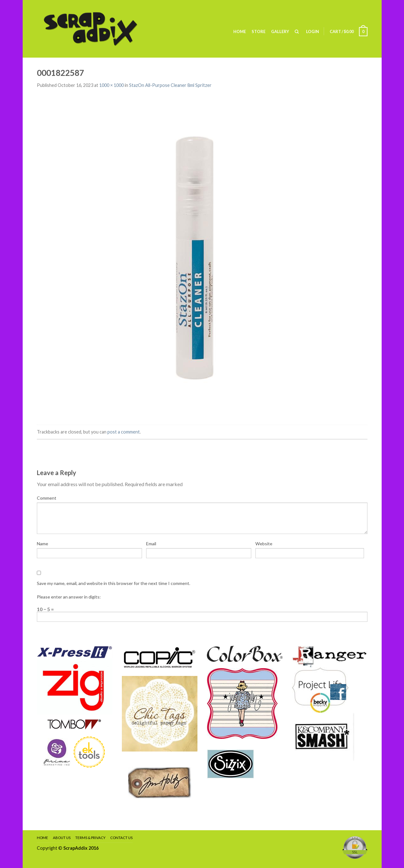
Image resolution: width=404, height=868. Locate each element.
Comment (47, 498)
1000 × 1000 (111, 85)
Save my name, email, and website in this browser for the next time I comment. (114, 583)
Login (313, 31)
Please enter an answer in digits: (69, 597)
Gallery (280, 31)
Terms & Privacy (90, 838)
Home (240, 31)
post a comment (124, 432)
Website (264, 544)
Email (151, 544)
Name (43, 544)
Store (259, 31)
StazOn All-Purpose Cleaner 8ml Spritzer (170, 85)
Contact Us (121, 838)
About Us (62, 838)
